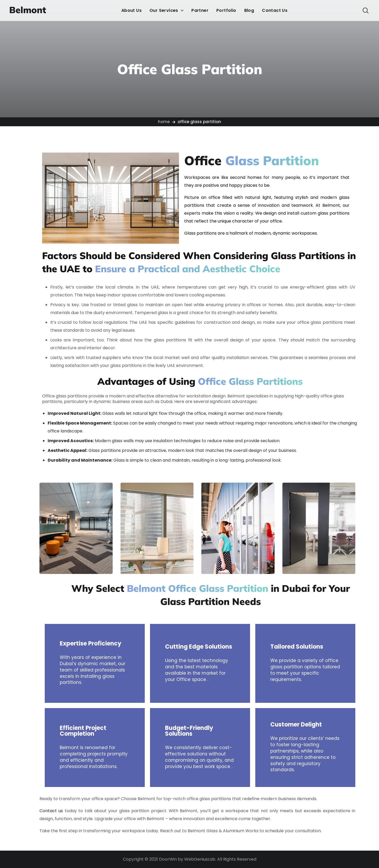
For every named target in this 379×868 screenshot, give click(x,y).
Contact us (51, 811)
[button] (366, 11)
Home (164, 122)
